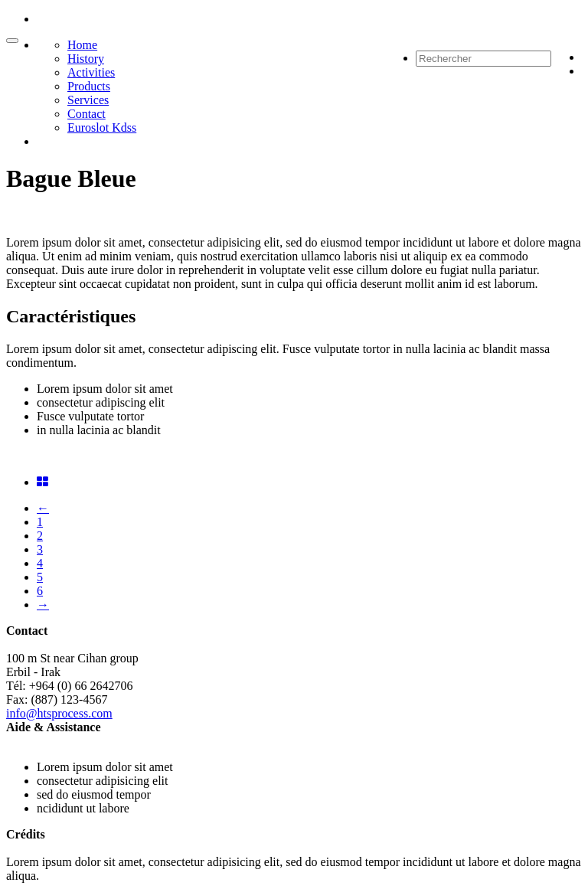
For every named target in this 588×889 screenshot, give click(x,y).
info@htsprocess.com (59, 713)
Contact (87, 114)
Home (82, 45)
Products (89, 86)
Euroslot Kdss (102, 127)
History (86, 59)
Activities (91, 72)
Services (88, 100)
